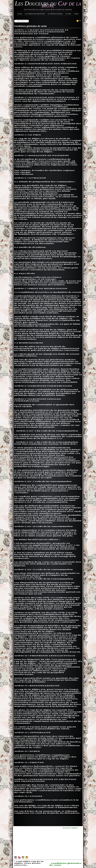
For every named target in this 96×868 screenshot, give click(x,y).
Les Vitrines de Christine (55, 14)
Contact (76, 14)
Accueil (20, 14)
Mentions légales (70, 828)
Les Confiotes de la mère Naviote (35, 14)
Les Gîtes (68, 14)
